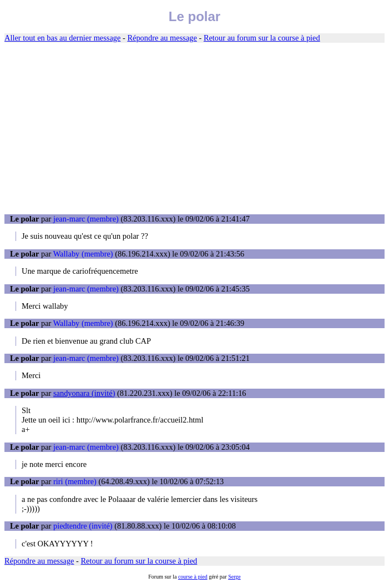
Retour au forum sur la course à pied (262, 38)
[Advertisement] (195, 129)
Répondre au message (162, 38)
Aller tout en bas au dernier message (62, 38)
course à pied (193, 577)
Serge (234, 577)
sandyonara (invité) (84, 393)
